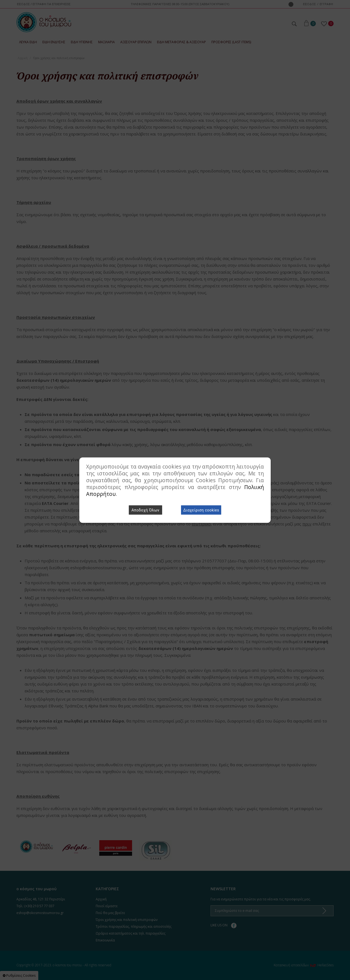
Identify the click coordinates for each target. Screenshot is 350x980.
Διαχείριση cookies (201, 510)
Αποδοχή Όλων (145, 510)
